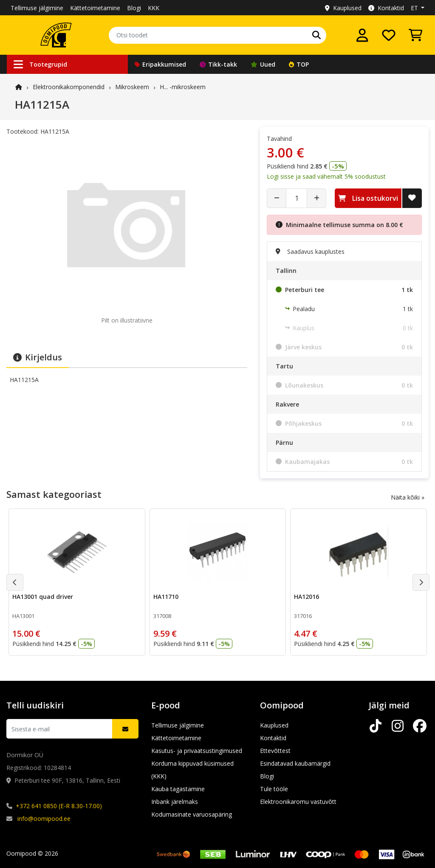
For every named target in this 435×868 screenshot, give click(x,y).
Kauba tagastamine (178, 789)
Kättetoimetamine (95, 8)
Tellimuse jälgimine (37, 8)
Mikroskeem (132, 87)
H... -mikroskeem (183, 87)
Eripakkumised (160, 64)
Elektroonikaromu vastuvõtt (298, 802)
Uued (263, 64)
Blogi (134, 8)
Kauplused (343, 8)
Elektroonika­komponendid (69, 87)
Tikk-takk (218, 64)
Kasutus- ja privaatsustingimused (197, 751)
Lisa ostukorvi (368, 198)
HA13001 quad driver (43, 597)
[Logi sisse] (362, 35)
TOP (299, 64)
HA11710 (166, 597)
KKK (154, 8)
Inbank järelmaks (175, 802)
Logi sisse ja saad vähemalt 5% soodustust (326, 176)
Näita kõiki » (408, 497)
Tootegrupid (40, 64)
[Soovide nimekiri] (389, 35)
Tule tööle (274, 789)
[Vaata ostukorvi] (415, 35)
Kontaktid (386, 8)
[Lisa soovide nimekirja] (412, 198)
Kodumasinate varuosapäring (192, 814)
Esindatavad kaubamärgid (295, 763)
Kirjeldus (38, 357)
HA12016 (306, 597)
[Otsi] (316, 35)
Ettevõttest (275, 751)
